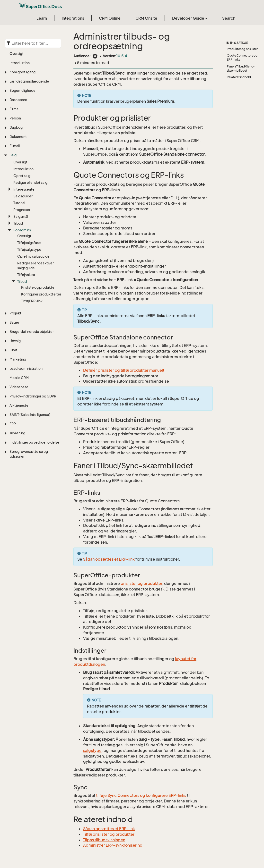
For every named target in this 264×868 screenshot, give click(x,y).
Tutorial (19, 203)
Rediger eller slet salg (30, 182)
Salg (13, 155)
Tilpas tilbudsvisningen (104, 840)
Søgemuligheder (23, 90)
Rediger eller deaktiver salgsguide (35, 265)
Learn (42, 18)
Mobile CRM (19, 378)
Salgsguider (23, 196)
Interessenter (25, 189)
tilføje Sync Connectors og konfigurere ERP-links (141, 795)
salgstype (92, 750)
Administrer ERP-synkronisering (113, 845)
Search (229, 18)
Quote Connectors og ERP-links (242, 58)
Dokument (18, 137)
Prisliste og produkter (38, 287)
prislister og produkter (141, 583)
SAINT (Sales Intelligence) (30, 415)
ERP (13, 424)
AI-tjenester (20, 405)
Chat (13, 350)
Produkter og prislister (242, 49)
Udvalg (15, 341)
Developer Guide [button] (190, 18)
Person (15, 118)
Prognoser (22, 210)
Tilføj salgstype (29, 249)
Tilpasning (17, 433)
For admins (22, 230)
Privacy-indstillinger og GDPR (33, 396)
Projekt (15, 313)
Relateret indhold (239, 77)
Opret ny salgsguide (33, 256)
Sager (14, 322)
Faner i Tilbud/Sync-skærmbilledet (241, 68)
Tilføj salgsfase (29, 243)
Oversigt (17, 54)
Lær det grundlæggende (29, 81)
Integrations (73, 18)
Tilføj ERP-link (32, 301)
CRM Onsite (146, 18)
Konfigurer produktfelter (41, 294)
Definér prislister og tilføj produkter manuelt (124, 370)
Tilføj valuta (26, 275)
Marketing (18, 359)
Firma (14, 109)
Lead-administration (26, 368)
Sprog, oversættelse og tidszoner (29, 454)
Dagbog (16, 127)
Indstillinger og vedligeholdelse (34, 442)
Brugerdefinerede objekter (32, 332)
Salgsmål (21, 216)
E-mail (15, 146)
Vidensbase (19, 387)
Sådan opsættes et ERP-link (109, 559)
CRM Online (110, 18)
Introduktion (20, 63)
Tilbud (18, 223)
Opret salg (22, 176)
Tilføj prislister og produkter (109, 834)
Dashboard (18, 100)
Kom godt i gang (22, 72)
